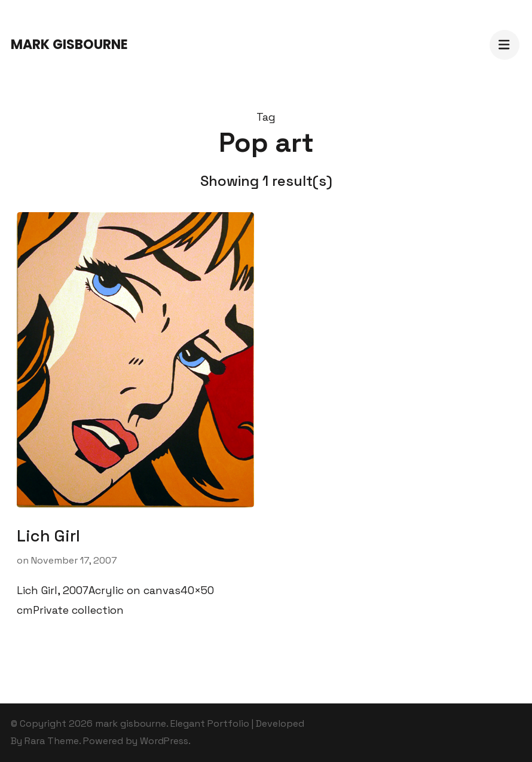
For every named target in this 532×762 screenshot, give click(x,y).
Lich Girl (48, 536)
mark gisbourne (69, 45)
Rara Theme (52, 741)
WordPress (164, 741)
